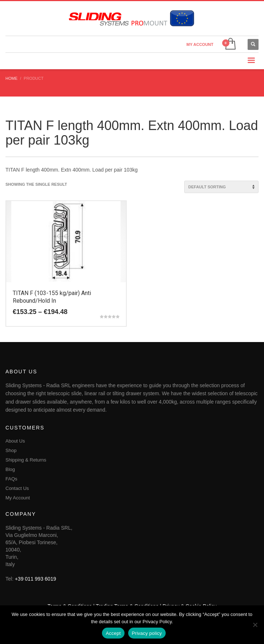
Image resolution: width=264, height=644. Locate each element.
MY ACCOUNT (200, 44)
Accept (113, 633)
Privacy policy (147, 633)
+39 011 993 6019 (36, 579)
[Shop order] (221, 187)
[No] (255, 625)
